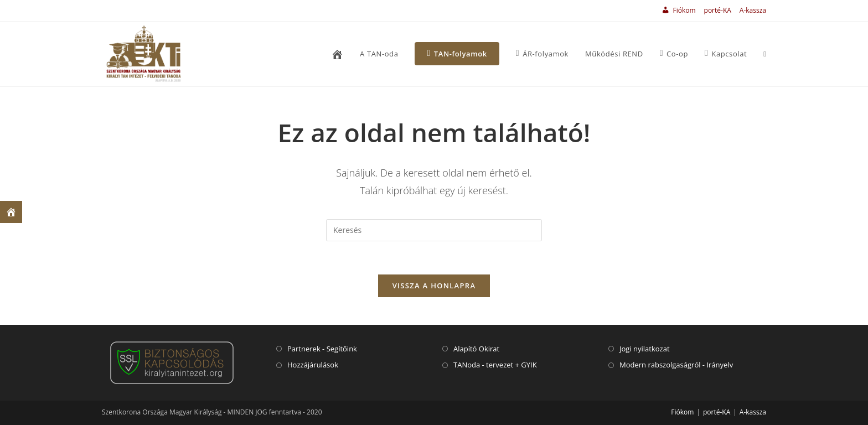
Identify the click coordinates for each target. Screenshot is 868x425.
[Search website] (765, 54)
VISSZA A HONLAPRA (434, 286)
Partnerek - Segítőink (322, 349)
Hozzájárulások (313, 365)
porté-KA (718, 10)
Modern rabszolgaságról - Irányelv (676, 365)
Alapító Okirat (476, 349)
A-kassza (753, 10)
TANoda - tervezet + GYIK (495, 365)
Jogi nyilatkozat (645, 349)
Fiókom (682, 412)
